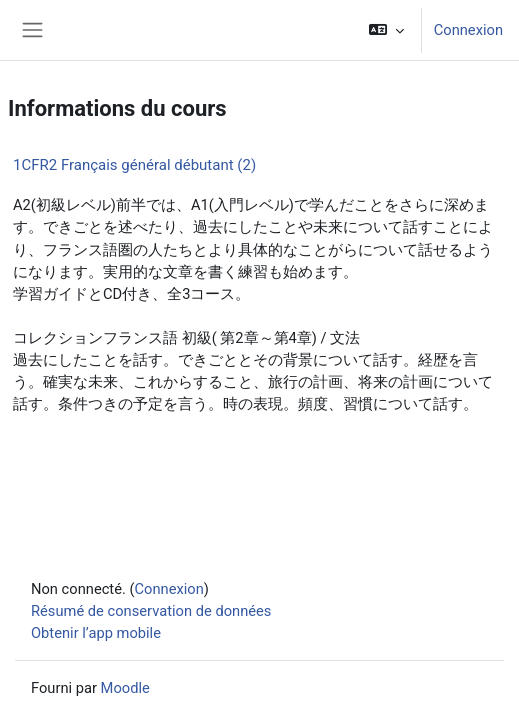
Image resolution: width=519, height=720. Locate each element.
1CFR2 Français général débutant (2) (134, 165)
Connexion (468, 30)
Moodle (125, 688)
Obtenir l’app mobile (96, 633)
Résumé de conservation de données (151, 611)
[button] (385, 30)
